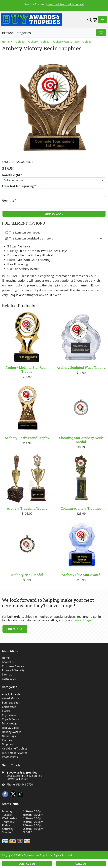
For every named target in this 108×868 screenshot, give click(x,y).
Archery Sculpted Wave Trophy (81, 367)
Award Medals (11, 698)
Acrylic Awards (11, 694)
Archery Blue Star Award (81, 575)
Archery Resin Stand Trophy (27, 438)
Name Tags (9, 736)
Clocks (6, 711)
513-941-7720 (25, 785)
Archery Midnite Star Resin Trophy (27, 369)
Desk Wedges (10, 724)
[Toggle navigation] (103, 20)
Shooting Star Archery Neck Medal (81, 440)
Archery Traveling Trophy (27, 508)
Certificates (9, 707)
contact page (83, 620)
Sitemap (7, 675)
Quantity (9, 201)
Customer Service (13, 666)
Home (6, 658)
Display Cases (11, 728)
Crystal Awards (11, 715)
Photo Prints (10, 757)
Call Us (81, 864)
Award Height (12, 175)
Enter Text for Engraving (19, 186)
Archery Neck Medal (27, 575)
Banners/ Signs (11, 703)
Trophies (7, 744)
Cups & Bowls (10, 719)
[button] (90, 20)
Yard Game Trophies (15, 749)
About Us (8, 662)
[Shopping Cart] (95, 20)
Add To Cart (54, 214)
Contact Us (15, 629)
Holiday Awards (12, 732)
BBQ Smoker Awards (15, 753)
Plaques (7, 740)
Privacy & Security (13, 670)
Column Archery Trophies (81, 508)
